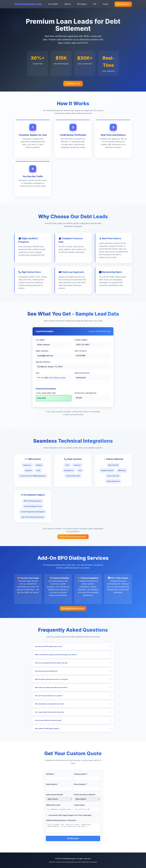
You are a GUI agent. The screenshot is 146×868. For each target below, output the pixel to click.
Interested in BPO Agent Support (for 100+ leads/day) (69, 815)
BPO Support (82, 4)
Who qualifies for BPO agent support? (73, 728)
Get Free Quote (123, 4)
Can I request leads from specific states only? (73, 712)
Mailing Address (43, 362)
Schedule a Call (73, 84)
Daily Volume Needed (54, 795)
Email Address (42, 351)
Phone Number (81, 340)
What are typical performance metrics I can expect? (73, 679)
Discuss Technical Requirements (73, 537)
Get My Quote (73, 838)
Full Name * (50, 774)
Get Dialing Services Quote (73, 608)
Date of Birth (81, 351)
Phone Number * (80, 784)
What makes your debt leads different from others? (73, 687)
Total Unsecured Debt (46, 393)
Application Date (82, 373)
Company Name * (81, 774)
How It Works (53, 4)
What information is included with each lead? (73, 704)
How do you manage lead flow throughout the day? (73, 663)
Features (68, 4)
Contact (105, 4)
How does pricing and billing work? (73, 671)
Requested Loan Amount (86, 393)
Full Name (40, 340)
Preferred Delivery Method (85, 795)
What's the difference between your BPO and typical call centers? (73, 655)
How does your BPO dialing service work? (73, 646)
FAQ (95, 4)
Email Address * (52, 784)
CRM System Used (53, 805)
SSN (37, 373)
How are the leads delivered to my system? (73, 696)
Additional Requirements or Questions (61, 820)
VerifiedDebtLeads (28, 4)
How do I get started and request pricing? (73, 720)
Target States (79, 805)
